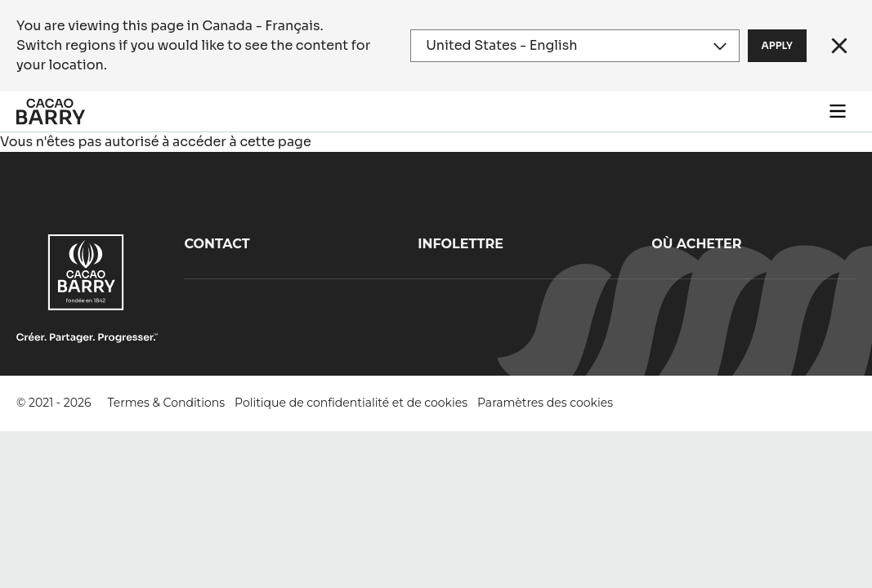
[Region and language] (575, 46)
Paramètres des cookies (545, 403)
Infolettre (461, 244)
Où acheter (696, 244)
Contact (217, 244)
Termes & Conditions (167, 403)
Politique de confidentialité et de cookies (351, 403)
